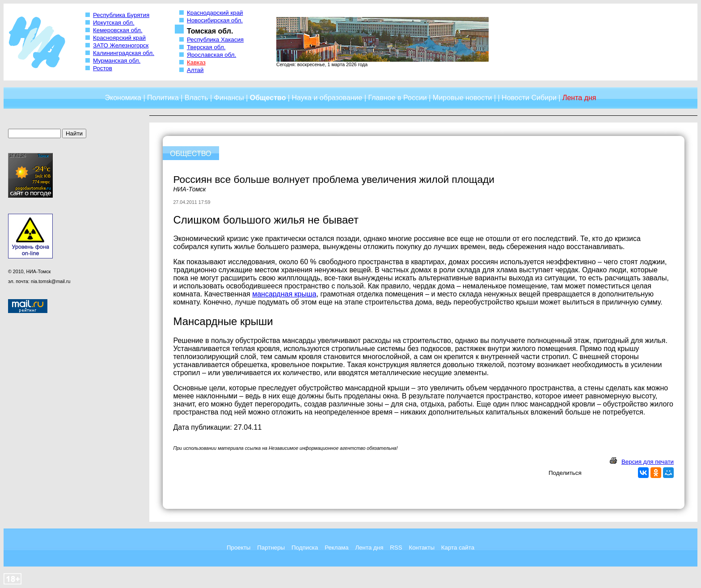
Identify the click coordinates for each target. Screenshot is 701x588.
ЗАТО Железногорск (121, 45)
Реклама (336, 548)
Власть (196, 98)
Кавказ (196, 62)
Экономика (123, 98)
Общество (268, 98)
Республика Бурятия (121, 15)
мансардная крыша (284, 294)
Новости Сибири (529, 98)
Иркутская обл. (114, 23)
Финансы (229, 98)
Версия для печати (648, 462)
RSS (396, 548)
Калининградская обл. (124, 53)
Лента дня (369, 548)
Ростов (103, 68)
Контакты (422, 548)
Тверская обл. (206, 47)
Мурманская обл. (117, 61)
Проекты (239, 548)
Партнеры (271, 548)
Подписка (305, 548)
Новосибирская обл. (215, 20)
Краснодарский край (215, 13)
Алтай (195, 70)
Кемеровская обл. (118, 30)
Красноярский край (119, 38)
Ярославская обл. (211, 55)
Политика (163, 98)
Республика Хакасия (215, 40)
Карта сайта (458, 548)
